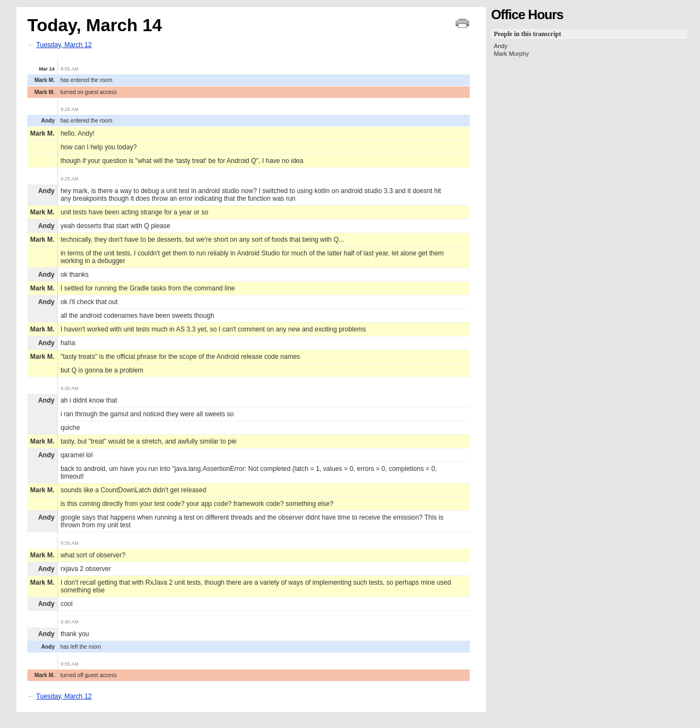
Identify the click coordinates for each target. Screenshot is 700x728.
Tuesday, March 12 (64, 45)
